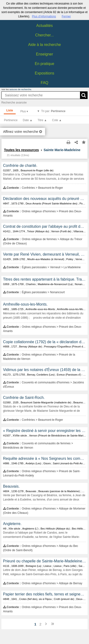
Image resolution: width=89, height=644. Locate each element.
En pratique (45, 64)
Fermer (66, 16)
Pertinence (11, 120)
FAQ (44, 83)
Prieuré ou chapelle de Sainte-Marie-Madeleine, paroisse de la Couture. (45, 561)
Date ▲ (28, 120)
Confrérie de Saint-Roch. (24, 398)
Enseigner (44, 54)
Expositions (45, 73)
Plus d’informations (44, 16)
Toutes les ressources (21, 150)
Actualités (44, 26)
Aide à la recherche (45, 45)
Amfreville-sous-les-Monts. (25, 304)
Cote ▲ (57, 120)
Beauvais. (11, 486)
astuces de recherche (20, 89)
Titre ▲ (42, 120)
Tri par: (53, 111)
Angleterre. (12, 524)
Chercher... (44, 35)
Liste (10, 110)
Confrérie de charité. (20, 166)
